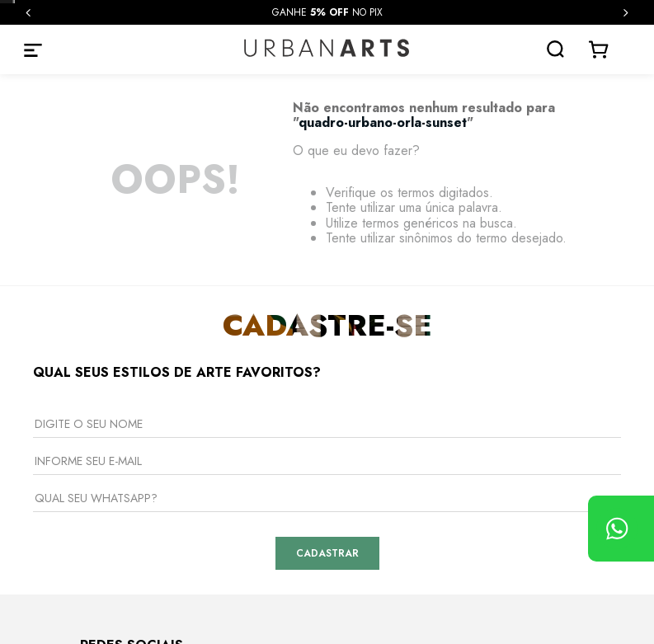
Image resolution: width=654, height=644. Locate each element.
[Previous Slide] (28, 13)
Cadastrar (327, 553)
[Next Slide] (626, 13)
